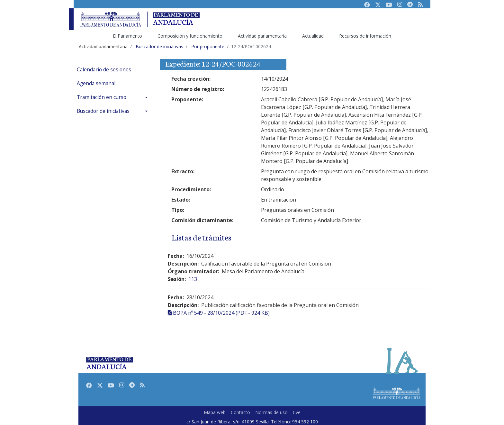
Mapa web (215, 412)
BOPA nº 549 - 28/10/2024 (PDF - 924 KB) (221, 313)
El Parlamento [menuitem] (127, 36)
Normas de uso (271, 412)
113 (193, 279)
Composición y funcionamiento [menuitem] (190, 36)
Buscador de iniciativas (103, 111)
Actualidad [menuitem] (313, 36)
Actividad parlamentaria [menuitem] (262, 36)
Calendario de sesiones (104, 70)
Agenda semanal (96, 83)
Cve (297, 412)
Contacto (240, 412)
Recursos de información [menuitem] (365, 36)
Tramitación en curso (102, 97)
